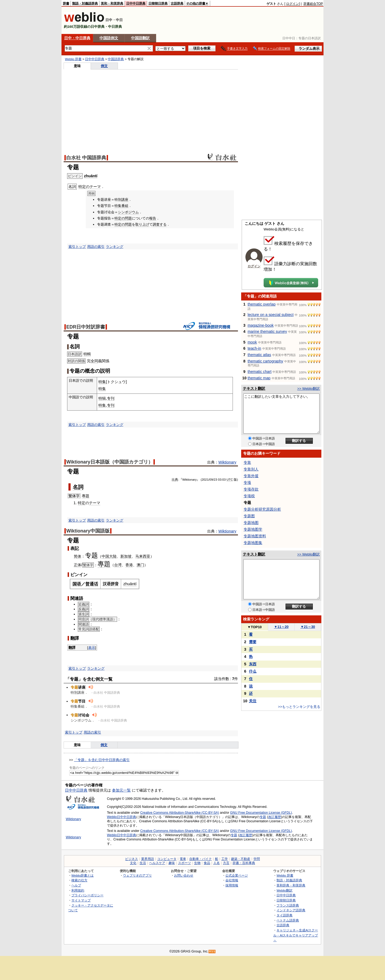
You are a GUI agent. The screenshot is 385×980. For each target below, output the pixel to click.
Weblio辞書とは (82, 875)
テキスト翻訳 (254, 388)
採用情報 (232, 885)
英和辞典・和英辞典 (291, 885)
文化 (133, 863)
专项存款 (251, 489)
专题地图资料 (255, 536)
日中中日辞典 (136, 3)
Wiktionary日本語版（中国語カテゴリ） (110, 462)
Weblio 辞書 (73, 59)
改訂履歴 (275, 817)
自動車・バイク (201, 859)
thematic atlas (259, 355)
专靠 (247, 462)
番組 (125, 206)
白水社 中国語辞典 (86, 158)
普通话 (92, 584)
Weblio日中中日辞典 (122, 817)
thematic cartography (265, 361)
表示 (92, 648)
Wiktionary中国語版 (88, 531)
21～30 (308, 627)
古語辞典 (177, 3)
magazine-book (261, 325)
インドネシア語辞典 (291, 910)
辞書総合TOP (313, 4)
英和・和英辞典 (112, 3)
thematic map (259, 378)
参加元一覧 (121, 790)
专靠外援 (251, 476)
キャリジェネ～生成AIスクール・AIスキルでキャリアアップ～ (296, 935)
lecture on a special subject (271, 315)
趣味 (172, 863)
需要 (253, 642)
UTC (230, 480)
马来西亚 (143, 556)
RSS (212, 952)
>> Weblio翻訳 (309, 389)
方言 (226, 863)
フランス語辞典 (288, 905)
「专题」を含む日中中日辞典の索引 (102, 760)
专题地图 (251, 523)
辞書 (66, 3)
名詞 (78, 487)
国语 (77, 584)
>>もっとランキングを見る (299, 707)
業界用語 (148, 859)
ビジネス (132, 859)
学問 (257, 859)
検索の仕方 (79, 880)
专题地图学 (253, 529)
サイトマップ (81, 900)
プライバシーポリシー (87, 895)
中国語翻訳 (140, 38)
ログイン (292, 4)
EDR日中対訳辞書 (86, 327)
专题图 (249, 516)
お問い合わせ (184, 875)
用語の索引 (96, 247)
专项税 (249, 496)
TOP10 (255, 627)
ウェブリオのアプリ (137, 875)
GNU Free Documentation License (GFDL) (261, 813)
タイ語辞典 (284, 915)
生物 (197, 863)
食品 (207, 863)
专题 (263, 817)
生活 (143, 863)
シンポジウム (128, 212)
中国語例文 (109, 38)
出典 (175, 480)
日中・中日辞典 (77, 38)
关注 (253, 701)
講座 (125, 200)
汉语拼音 (111, 584)
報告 (153, 218)
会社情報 (232, 880)
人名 (217, 863)
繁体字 (74, 496)
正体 (78, 565)
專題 (86, 496)
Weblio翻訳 (284, 890)
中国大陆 (109, 556)
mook (252, 342)
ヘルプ (76, 885)
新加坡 (126, 556)
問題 (128, 218)
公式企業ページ (237, 875)
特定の (84, 187)
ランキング (115, 247)
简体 (78, 556)
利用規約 (78, 890)
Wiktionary (227, 462)
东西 (253, 664)
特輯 (87, 354)
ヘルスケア (157, 863)
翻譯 (72, 648)
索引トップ (77, 247)
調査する (160, 224)
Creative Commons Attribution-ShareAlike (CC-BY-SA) (180, 813)
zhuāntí (91, 176)
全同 (94, 361)
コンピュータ (167, 859)
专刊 (111, 398)
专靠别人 (251, 469)
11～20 (281, 627)
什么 (253, 671)
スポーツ (184, 863)
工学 (225, 859)
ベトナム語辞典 (288, 920)
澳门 (140, 565)
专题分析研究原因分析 (262, 509)
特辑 (102, 398)
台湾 (118, 565)
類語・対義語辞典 (85, 3)
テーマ (95, 187)
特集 (118, 206)
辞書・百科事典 (244, 863)
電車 (183, 859)
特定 (82, 503)
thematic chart (260, 372)
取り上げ (142, 224)
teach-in (254, 348)
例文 (104, 66)
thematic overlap (262, 304)
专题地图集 (253, 543)
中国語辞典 (116, 59)
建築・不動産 (241, 859)
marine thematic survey (267, 331)
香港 (129, 565)
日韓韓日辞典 (158, 3)
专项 (247, 483)
